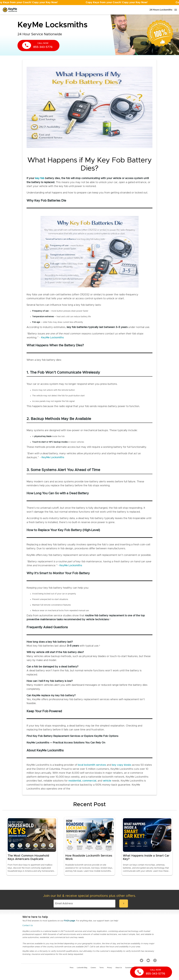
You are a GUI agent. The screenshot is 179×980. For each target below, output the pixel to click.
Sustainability (130, 968)
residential (75, 781)
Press (72, 968)
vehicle (107, 781)
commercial (89, 781)
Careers (93, 968)
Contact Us (28, 926)
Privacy (110, 968)
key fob (40, 178)
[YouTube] (148, 960)
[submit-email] (124, 904)
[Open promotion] (89, 3)
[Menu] (176, 10)
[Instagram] (155, 960)
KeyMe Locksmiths (52, 338)
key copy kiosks (122, 765)
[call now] (38, 45)
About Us (119, 968)
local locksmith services (92, 765)
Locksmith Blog (82, 968)
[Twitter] (142, 960)
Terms (102, 968)
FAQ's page (69, 921)
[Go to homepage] (10, 10)
